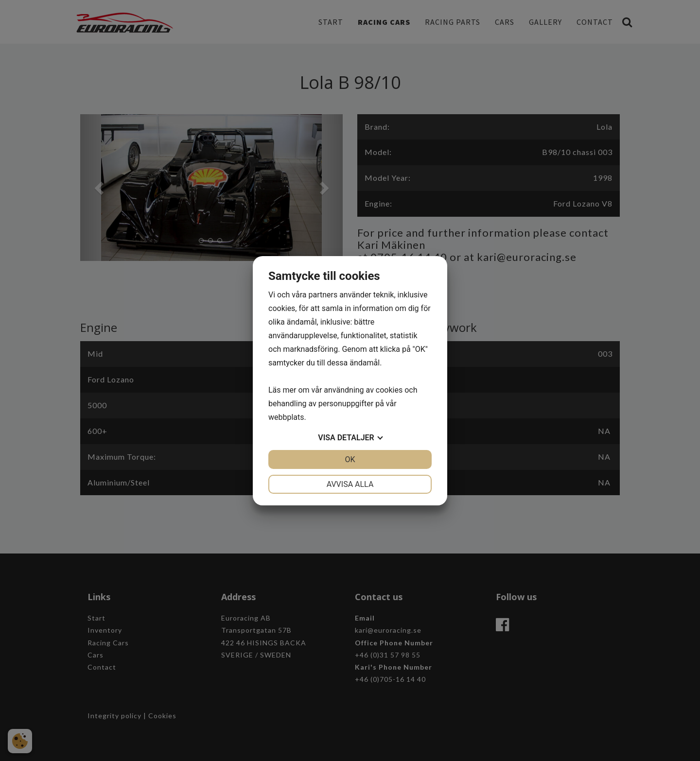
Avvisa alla (350, 484)
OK (350, 459)
